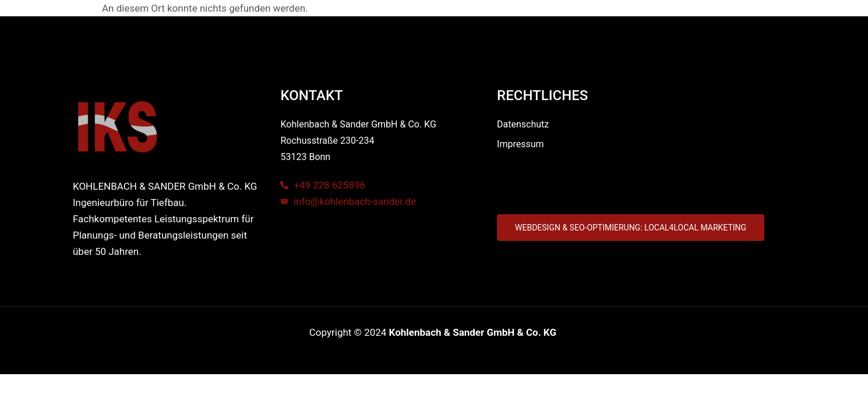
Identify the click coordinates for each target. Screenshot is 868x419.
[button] (631, 228)
